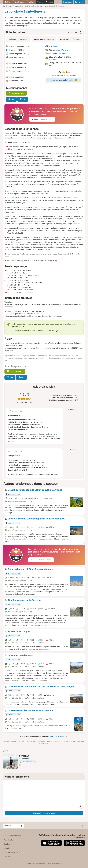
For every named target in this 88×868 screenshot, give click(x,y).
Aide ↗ (32, 2)
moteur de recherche (59, 737)
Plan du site (8, 840)
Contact (7, 857)
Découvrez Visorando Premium (64, 80)
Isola (60, 53)
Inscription (68, 2)
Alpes (59, 50)
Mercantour (66, 50)
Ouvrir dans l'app (16, 93)
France (56, 46)
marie (75, 198)
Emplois (7, 844)
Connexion (79, 2)
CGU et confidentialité (12, 836)
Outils (8, 2)
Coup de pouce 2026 (13, 852)
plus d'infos (52, 331)
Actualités (8, 848)
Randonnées (21, 2)
